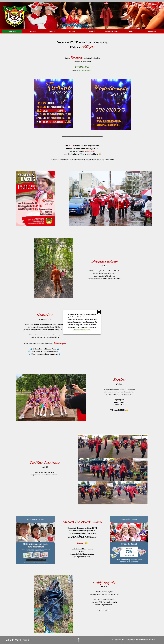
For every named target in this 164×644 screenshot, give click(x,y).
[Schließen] (99, 312)
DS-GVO (132, 31)
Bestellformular (85, 70)
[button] (82, 67)
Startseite (12, 31)
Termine (72, 31)
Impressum (152, 31)
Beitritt (92, 31)
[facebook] (78, 640)
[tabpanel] (82, 43)
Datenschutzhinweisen (82, 330)
